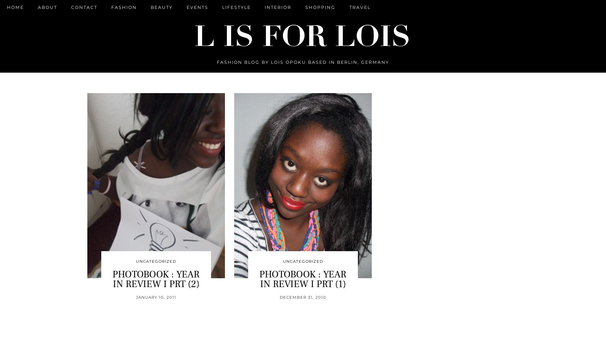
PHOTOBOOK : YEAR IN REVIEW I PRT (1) (303, 279)
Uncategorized (156, 261)
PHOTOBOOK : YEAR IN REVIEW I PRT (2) (156, 279)
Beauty (162, 7)
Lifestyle (237, 7)
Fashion (124, 7)
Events (197, 7)
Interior (278, 7)
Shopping (320, 7)
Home (15, 7)
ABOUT (48, 7)
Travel (360, 7)
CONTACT (84, 7)
